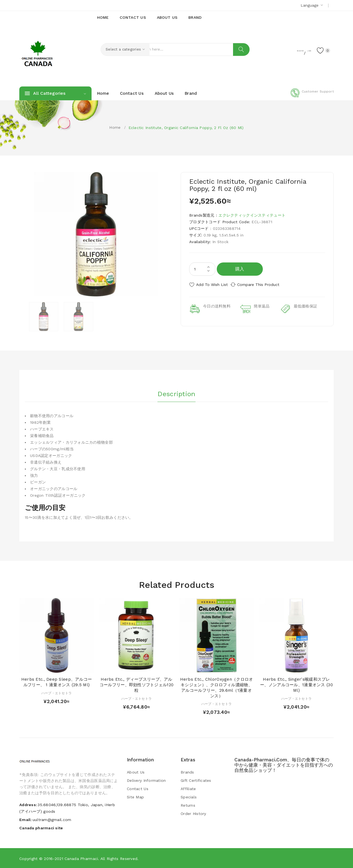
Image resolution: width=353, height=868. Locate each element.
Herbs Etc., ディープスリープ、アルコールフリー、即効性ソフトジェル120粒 (137, 685)
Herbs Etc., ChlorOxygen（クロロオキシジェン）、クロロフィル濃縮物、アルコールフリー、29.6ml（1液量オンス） (217, 687)
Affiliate (188, 788)
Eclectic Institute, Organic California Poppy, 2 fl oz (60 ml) (186, 128)
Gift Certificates (196, 780)
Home (115, 127)
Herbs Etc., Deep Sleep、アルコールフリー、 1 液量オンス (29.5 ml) (57, 682)
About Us (136, 772)
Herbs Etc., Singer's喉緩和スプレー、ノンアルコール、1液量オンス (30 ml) (296, 685)
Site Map (135, 797)
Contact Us (138, 788)
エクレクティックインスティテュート (252, 215)
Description (176, 392)
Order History (193, 813)
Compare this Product (264, 285)
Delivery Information (146, 780)
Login (299, 50)
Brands (187, 772)
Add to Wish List (212, 285)
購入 (240, 269)
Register (279, 50)
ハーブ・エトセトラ (57, 693)
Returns (188, 805)
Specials (189, 797)
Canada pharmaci (81, 858)
